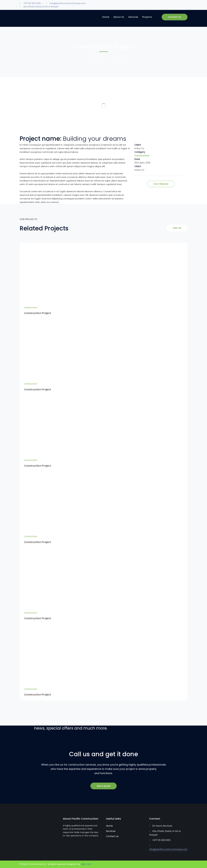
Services (111, 831)
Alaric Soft (86, 864)
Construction (96, 60)
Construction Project (38, 313)
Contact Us (175, 17)
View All (177, 228)
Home (81, 60)
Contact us (112, 836)
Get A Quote (103, 786)
